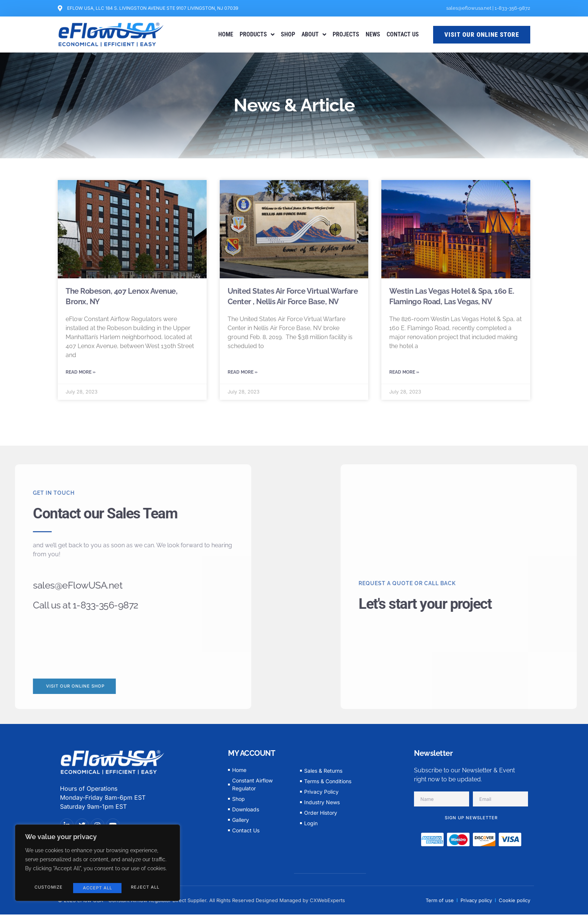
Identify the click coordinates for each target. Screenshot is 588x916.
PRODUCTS (257, 35)
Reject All (96, 888)
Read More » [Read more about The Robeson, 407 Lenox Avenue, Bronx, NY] (81, 372)
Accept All (146, 888)
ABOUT (314, 35)
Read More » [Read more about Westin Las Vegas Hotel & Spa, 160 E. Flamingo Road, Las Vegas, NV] (404, 372)
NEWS (373, 34)
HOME (226, 34)
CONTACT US (403, 34)
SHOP (288, 34)
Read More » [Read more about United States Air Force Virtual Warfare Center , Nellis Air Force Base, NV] (243, 372)
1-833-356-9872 (512, 8)
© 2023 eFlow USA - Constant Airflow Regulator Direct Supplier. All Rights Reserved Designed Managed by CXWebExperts (201, 902)
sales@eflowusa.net (469, 8)
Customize (48, 888)
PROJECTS (346, 34)
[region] (97, 865)
